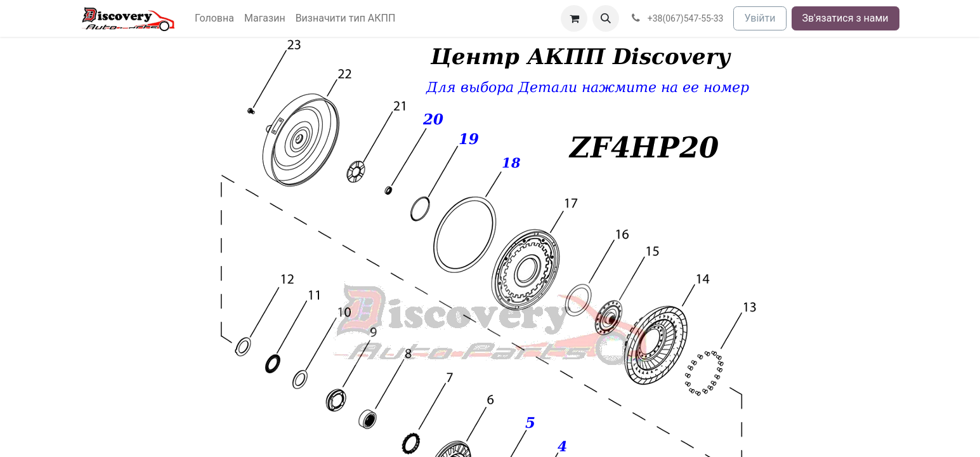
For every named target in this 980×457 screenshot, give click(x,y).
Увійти (760, 18)
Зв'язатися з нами (846, 18)
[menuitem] (214, 18)
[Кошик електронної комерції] (574, 18)
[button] (606, 18)
